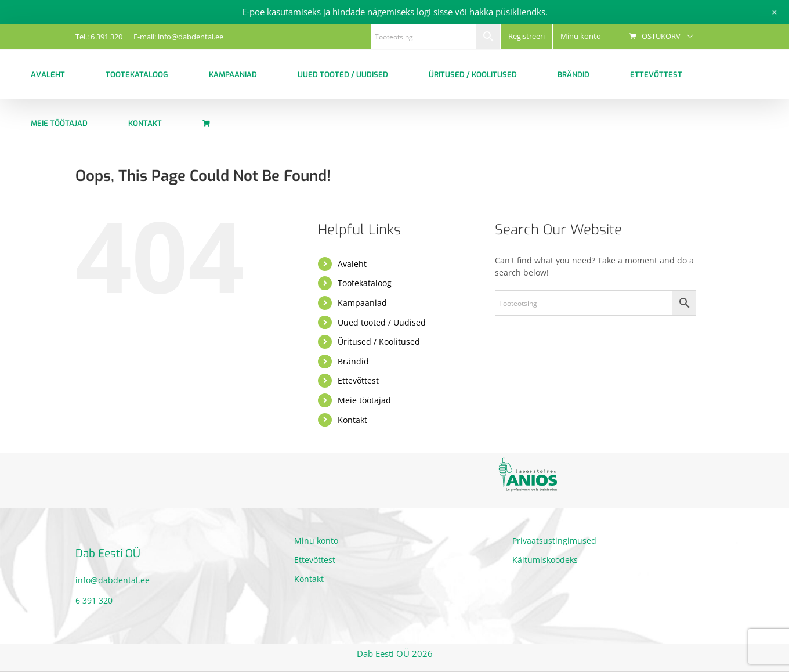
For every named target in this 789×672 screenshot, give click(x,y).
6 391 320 (94, 600)
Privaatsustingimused (554, 541)
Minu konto (316, 541)
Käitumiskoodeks (545, 560)
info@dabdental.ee (113, 580)
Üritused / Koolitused (379, 342)
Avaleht (352, 264)
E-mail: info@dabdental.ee (178, 37)
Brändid (353, 361)
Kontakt (352, 420)
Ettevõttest (358, 380)
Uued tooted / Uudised (382, 322)
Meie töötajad (364, 400)
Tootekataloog (365, 283)
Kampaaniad (362, 303)
